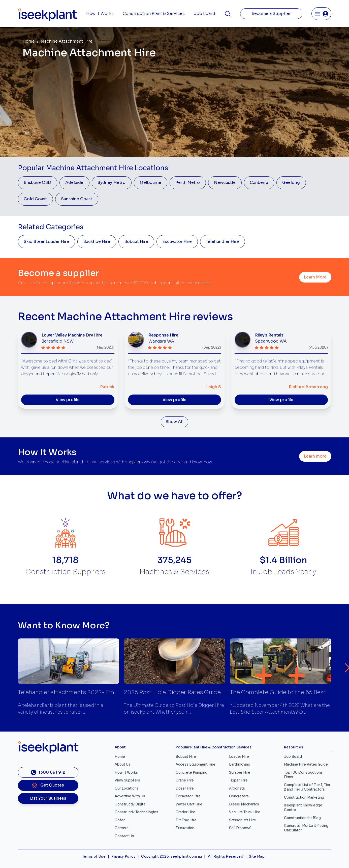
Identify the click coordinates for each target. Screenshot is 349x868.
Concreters (239, 796)
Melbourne (150, 183)
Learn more (315, 456)
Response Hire (163, 335)
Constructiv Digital (131, 804)
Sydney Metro (112, 183)
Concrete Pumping (192, 773)
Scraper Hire (240, 773)
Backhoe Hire (97, 242)
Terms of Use (94, 857)
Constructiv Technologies (136, 812)
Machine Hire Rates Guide (306, 764)
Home (29, 41)
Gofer (120, 820)
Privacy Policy (123, 857)
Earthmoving (240, 764)
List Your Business (48, 798)
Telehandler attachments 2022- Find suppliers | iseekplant (97, 692)
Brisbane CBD (37, 183)
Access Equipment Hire (196, 764)
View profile (68, 400)
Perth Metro (188, 183)
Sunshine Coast (77, 199)
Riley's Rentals (269, 335)
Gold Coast (35, 199)
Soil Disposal (240, 828)
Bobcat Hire (136, 242)
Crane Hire (185, 780)
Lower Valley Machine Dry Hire (72, 335)
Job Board (204, 14)
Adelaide (74, 183)
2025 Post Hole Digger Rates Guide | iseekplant (188, 692)
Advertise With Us (130, 796)
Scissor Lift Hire (243, 820)
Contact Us (124, 836)
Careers (122, 828)
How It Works (100, 14)
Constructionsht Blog (302, 818)
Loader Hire (239, 757)
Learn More (315, 277)
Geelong (291, 183)
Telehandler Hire (222, 242)
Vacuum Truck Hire (245, 812)
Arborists (237, 788)
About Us (123, 764)
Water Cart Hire (189, 804)
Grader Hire (185, 812)
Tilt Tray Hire (186, 820)
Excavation (185, 828)
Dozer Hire (185, 788)
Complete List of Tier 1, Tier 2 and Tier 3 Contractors (307, 787)
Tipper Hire (238, 780)
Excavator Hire (177, 242)
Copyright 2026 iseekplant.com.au (171, 857)
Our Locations (127, 788)
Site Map (257, 857)
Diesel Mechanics (244, 804)
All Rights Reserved (226, 857)
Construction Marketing (304, 797)
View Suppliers (127, 780)
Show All (174, 422)
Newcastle (225, 183)
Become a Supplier (271, 14)
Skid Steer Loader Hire (46, 242)
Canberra (259, 183)
